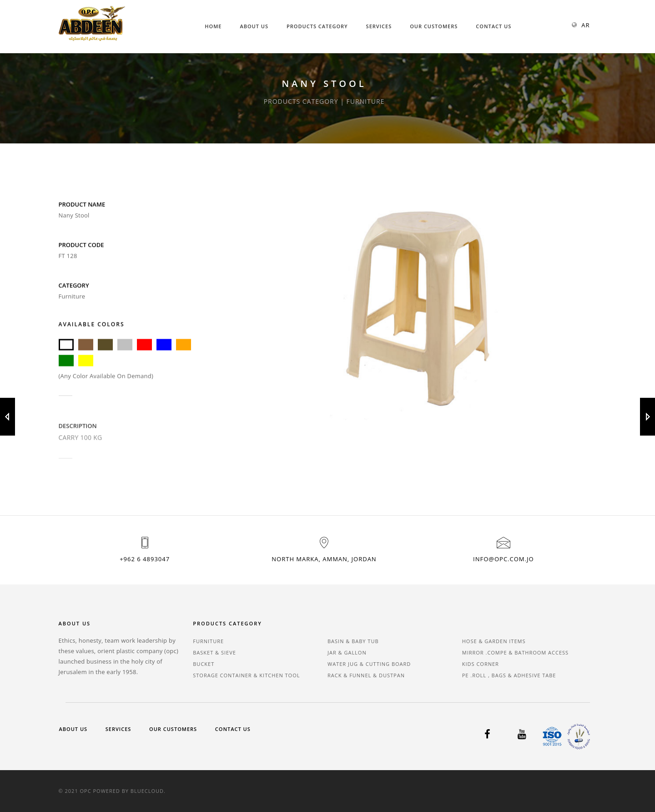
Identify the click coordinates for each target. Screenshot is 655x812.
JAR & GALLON (347, 652)
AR (585, 25)
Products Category (317, 26)
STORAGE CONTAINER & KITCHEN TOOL (246, 675)
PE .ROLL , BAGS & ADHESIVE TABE (509, 675)
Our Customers (434, 26)
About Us (254, 26)
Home (213, 26)
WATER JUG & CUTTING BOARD (369, 664)
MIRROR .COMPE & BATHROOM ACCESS (515, 652)
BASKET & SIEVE (214, 652)
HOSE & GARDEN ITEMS (494, 641)
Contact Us (494, 26)
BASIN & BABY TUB (353, 641)
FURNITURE (208, 641)
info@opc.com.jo (503, 559)
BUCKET (204, 664)
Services (379, 26)
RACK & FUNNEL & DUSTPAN (366, 675)
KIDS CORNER (481, 664)
